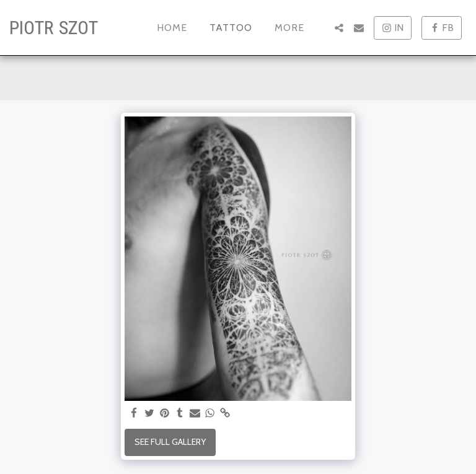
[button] (339, 28)
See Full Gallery (170, 442)
